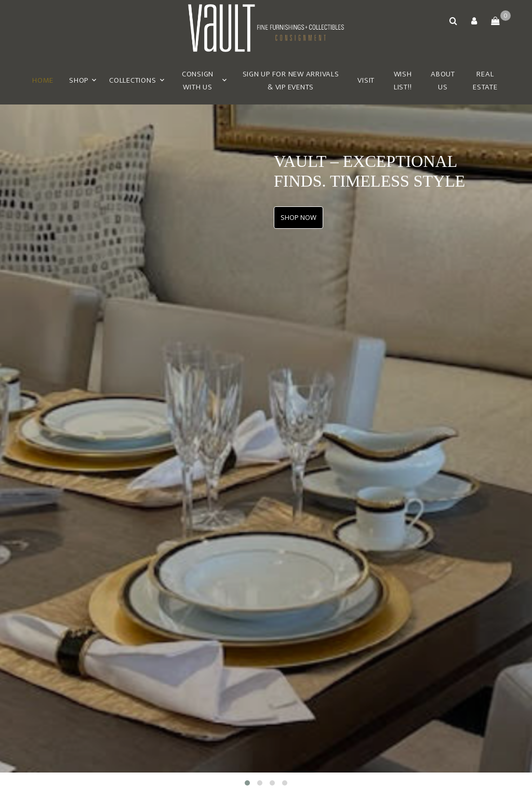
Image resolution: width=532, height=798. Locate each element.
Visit (366, 80)
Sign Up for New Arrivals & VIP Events (291, 81)
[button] (474, 21)
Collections (132, 80)
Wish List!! (403, 81)
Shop (79, 80)
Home (43, 80)
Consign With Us (198, 81)
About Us (443, 81)
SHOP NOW (298, 217)
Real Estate (485, 81)
